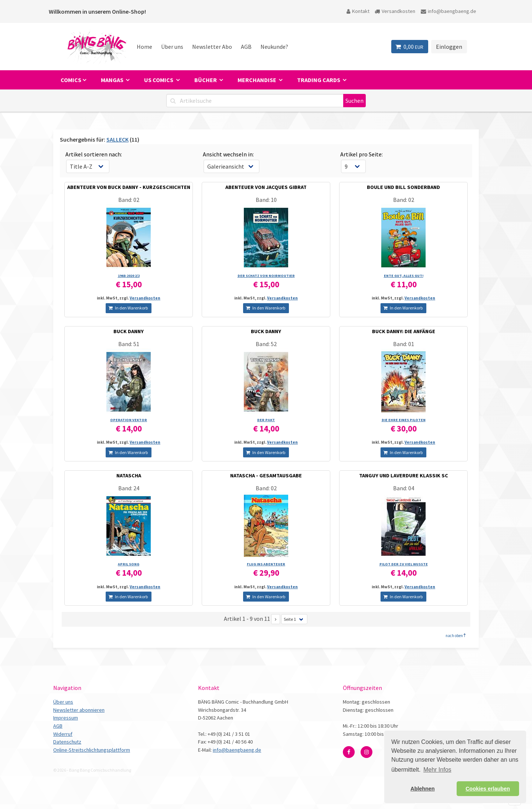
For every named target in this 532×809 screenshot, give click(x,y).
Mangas (113, 80)
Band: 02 (129, 200)
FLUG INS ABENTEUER (266, 564)
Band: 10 (266, 200)
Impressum (66, 718)
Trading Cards (319, 80)
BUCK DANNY (129, 331)
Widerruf (63, 734)
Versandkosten (395, 11)
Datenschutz (67, 742)
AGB (246, 47)
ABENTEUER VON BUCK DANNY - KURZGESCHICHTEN (129, 187)
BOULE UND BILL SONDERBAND (403, 187)
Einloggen (449, 47)
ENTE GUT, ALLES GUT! (404, 276)
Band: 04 (404, 488)
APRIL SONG (129, 564)
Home (144, 47)
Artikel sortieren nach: (94, 154)
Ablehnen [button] (423, 789)
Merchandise (258, 80)
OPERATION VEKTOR (129, 420)
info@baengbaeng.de (449, 11)
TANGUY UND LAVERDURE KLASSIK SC (404, 475)
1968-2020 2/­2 (129, 276)
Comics (71, 80)
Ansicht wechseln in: (228, 154)
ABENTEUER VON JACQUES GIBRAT (266, 187)
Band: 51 (129, 344)
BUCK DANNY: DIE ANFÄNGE (404, 331)
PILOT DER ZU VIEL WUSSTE (404, 564)
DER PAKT (266, 420)
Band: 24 (129, 488)
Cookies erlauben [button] (488, 789)
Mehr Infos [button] (437, 770)
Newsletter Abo (212, 47)
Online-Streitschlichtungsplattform (92, 750)
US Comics (159, 80)
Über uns (172, 47)
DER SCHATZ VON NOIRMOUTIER (266, 276)
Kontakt (358, 11)
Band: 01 (404, 344)
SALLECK (117, 139)
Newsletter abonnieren (79, 710)
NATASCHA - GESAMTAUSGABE (266, 475)
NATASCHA (129, 475)
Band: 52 (266, 344)
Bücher (206, 80)
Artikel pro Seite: (362, 154)
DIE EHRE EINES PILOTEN (404, 420)
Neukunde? (274, 47)
